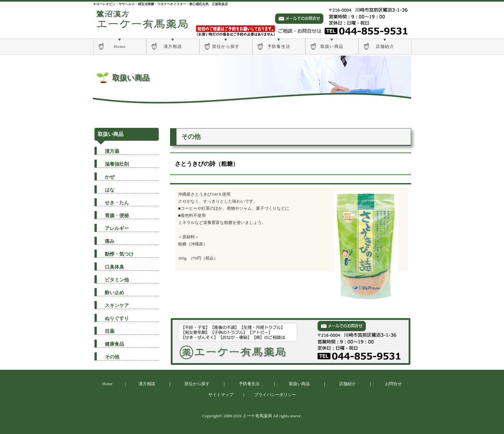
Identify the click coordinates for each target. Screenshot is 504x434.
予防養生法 (279, 46)
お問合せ (393, 384)
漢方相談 (173, 46)
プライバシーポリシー (275, 395)
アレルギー (117, 228)
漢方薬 (112, 151)
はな (110, 190)
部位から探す (226, 46)
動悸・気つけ (119, 254)
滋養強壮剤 (117, 164)
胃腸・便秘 (117, 216)
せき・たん (117, 203)
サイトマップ (221, 395)
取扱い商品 (332, 46)
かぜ (110, 177)
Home (120, 46)
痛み (110, 241)
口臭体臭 (114, 267)
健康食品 (114, 344)
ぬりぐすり (117, 318)
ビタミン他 (117, 280)
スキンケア (117, 306)
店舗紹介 (385, 46)
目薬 (110, 331)
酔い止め (114, 293)
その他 (112, 357)
